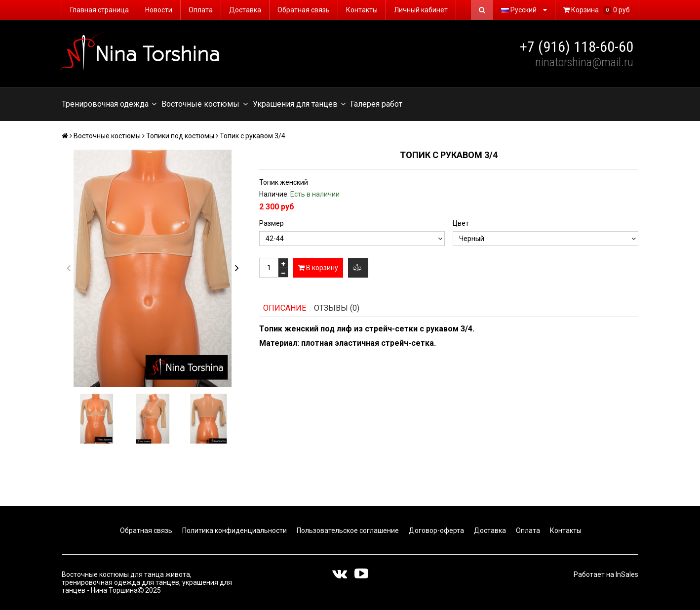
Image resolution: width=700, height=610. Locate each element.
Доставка (245, 10)
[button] (237, 268)
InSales (627, 574)
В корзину (318, 268)
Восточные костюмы (204, 104)
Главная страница (99, 10)
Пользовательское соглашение (347, 530)
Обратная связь (304, 10)
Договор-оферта (436, 530)
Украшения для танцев (299, 104)
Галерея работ (376, 104)
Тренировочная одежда (109, 104)
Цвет (461, 223)
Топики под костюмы (180, 136)
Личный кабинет (421, 10)
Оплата (201, 10)
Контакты (362, 10)
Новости (159, 10)
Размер (272, 223)
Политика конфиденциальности (234, 530)
